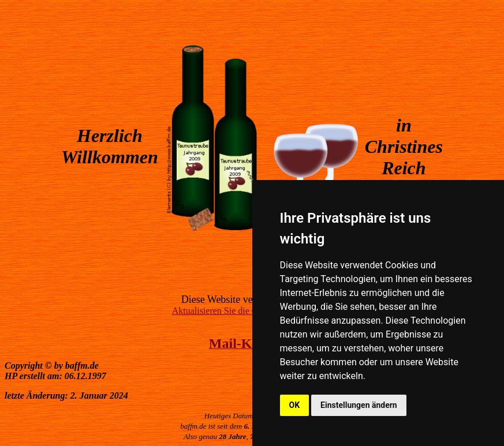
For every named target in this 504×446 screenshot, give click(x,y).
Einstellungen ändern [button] (359, 405)
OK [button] (295, 405)
